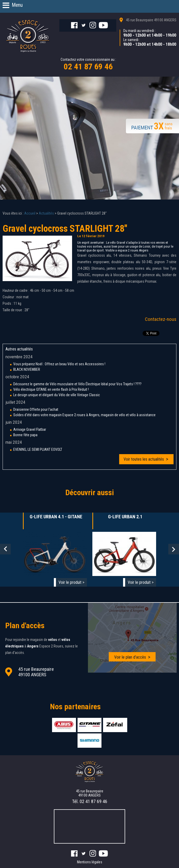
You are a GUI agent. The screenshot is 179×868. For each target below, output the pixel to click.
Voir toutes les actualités (144, 459)
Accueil (30, 213)
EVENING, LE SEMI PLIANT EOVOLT (38, 449)
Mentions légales (90, 862)
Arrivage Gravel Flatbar (30, 429)
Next (174, 549)
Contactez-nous (161, 319)
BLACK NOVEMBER (27, 369)
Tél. (90, 801)
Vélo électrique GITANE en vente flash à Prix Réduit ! (51, 389)
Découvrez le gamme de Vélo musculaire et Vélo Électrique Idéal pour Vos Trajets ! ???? (77, 384)
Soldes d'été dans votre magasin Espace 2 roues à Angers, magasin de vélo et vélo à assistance (84, 415)
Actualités (46, 213)
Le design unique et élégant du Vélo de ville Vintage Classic (57, 395)
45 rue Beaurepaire (151, 20)
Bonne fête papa (25, 435)
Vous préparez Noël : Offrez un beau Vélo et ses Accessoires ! (59, 364)
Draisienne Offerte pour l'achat (36, 409)
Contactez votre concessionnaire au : (88, 64)
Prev (5, 549)
